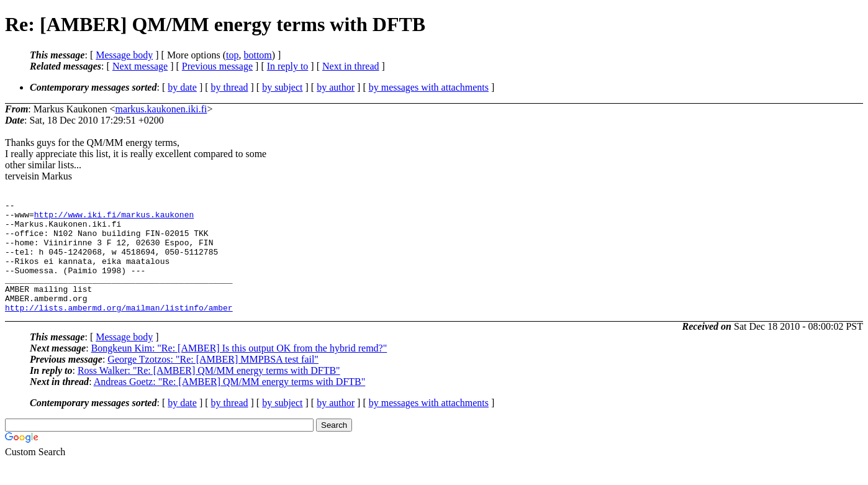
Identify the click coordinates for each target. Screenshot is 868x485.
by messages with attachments (429, 87)
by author (336, 87)
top (232, 55)
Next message (140, 66)
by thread (230, 87)
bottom (257, 55)
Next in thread (351, 66)
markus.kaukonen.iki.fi (161, 109)
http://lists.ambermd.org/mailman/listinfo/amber (119, 330)
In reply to (288, 66)
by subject (282, 87)
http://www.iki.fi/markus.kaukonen (114, 218)
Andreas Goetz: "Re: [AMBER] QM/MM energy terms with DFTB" (230, 404)
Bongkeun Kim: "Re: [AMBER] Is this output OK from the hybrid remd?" (239, 370)
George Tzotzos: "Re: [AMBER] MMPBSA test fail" (213, 382)
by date (182, 87)
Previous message (217, 66)
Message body (124, 55)
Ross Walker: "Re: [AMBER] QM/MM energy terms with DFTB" (209, 393)
